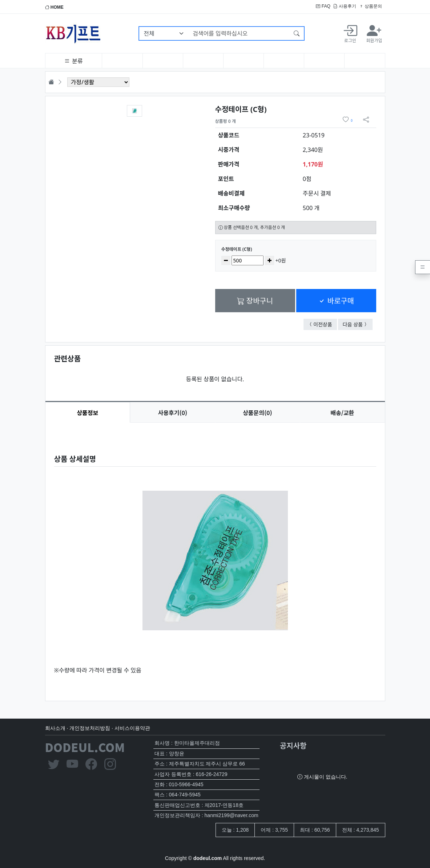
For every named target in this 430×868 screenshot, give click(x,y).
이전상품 (325, 324)
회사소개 (55, 728)
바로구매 (336, 300)
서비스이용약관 (132, 728)
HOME (54, 7)
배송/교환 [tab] (342, 413)
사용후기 (345, 6)
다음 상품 (358, 324)
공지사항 (293, 745)
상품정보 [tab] (87, 413)
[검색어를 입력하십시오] (239, 33)
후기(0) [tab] (173, 413)
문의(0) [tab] (257, 413)
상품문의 (371, 6)
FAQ (323, 6)
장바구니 (255, 300)
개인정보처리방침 (90, 728)
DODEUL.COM (85, 747)
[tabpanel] (215, 556)
